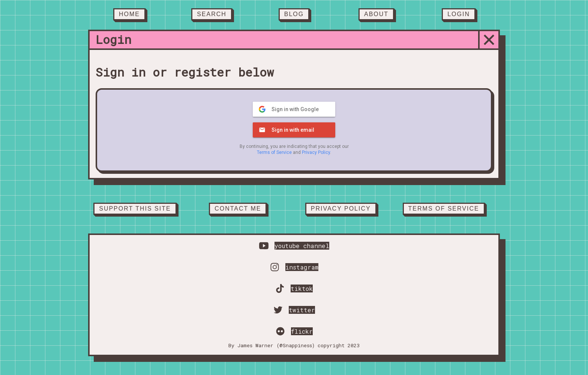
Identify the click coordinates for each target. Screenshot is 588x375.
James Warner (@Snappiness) (276, 345)
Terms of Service (274, 152)
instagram (302, 267)
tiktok (302, 288)
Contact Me (238, 209)
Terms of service (444, 209)
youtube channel (302, 246)
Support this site (135, 209)
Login (459, 14)
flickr (302, 331)
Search (212, 14)
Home (129, 14)
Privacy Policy (316, 152)
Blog (294, 14)
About (376, 14)
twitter (302, 310)
